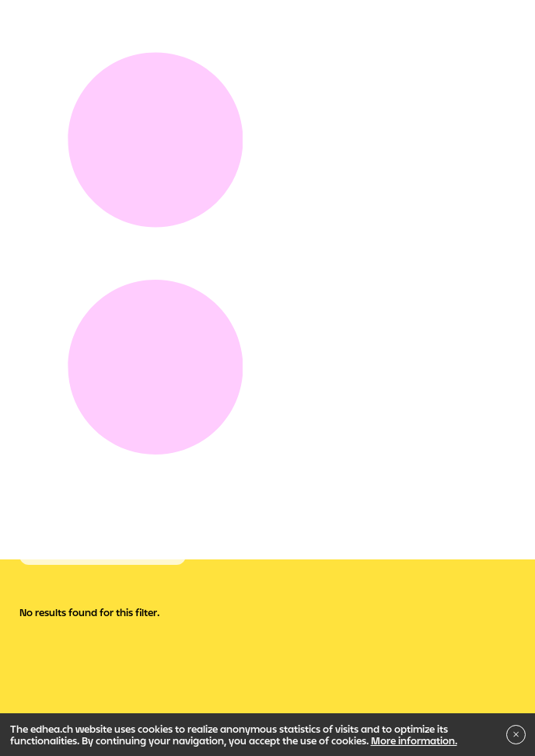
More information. (414, 740)
